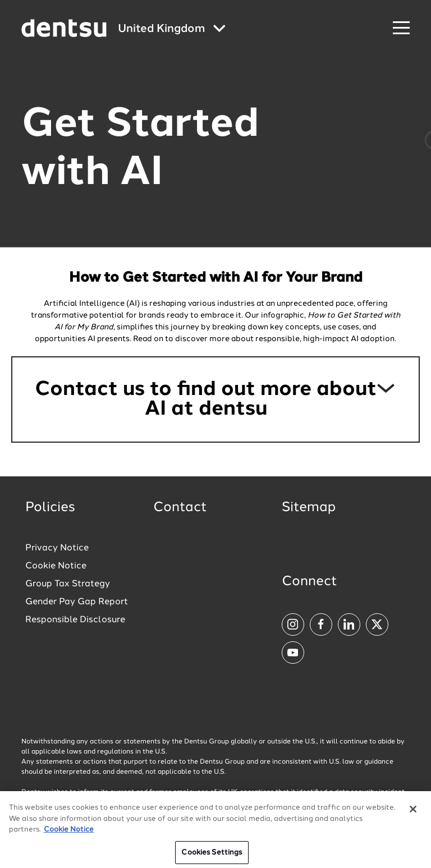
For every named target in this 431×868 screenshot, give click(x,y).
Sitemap (309, 508)
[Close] (413, 814)
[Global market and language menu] (172, 29)
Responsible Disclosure (75, 620)
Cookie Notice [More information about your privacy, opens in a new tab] (69, 834)
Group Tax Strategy (68, 584)
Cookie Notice (56, 566)
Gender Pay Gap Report (77, 602)
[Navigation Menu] (401, 28)
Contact (180, 508)
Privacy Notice (57, 548)
